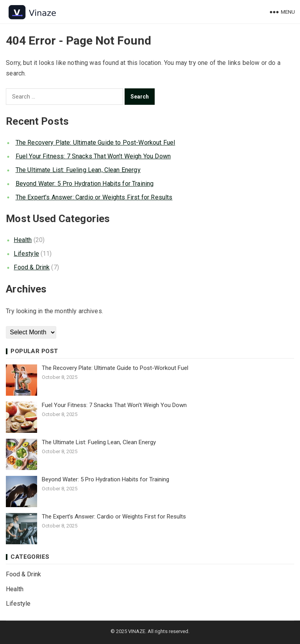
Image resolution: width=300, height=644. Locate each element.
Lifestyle (26, 254)
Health (23, 240)
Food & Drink (32, 267)
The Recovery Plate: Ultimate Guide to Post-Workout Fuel (96, 143)
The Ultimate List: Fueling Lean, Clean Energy (78, 170)
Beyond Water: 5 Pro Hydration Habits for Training (85, 184)
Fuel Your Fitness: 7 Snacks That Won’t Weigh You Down (93, 156)
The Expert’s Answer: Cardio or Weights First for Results (94, 197)
